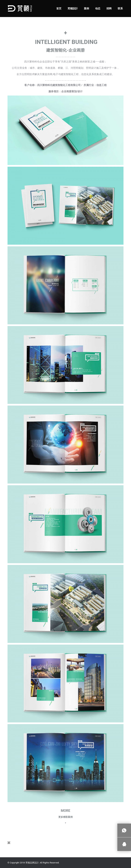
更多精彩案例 (65, 817)
